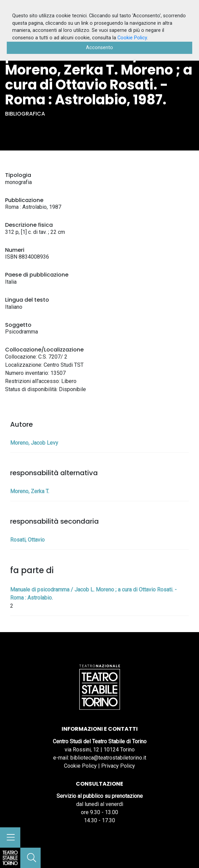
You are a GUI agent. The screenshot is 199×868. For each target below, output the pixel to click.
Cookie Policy (80, 766)
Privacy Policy (118, 766)
